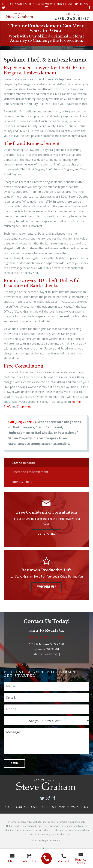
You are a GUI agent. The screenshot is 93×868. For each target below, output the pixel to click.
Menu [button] (12, 858)
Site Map (59, 809)
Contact (64, 858)
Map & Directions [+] (47, 657)
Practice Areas (81, 859)
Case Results (41, 809)
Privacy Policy (78, 809)
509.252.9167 (72, 19)
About (9, 809)
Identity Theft (22, 484)
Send (14, 766)
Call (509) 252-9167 (22, 422)
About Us (29, 858)
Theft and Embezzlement (30, 474)
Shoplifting (24, 407)
